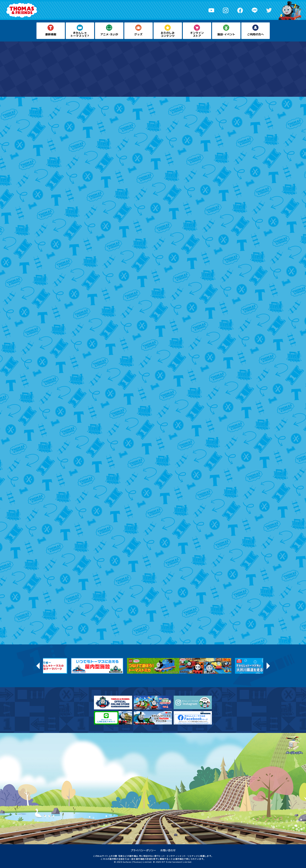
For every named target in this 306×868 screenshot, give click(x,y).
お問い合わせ (168, 850)
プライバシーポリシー (143, 850)
